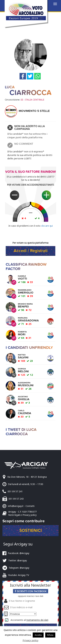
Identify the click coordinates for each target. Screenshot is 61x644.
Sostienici (31, 530)
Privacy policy (30, 640)
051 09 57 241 (15, 491)
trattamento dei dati (37, 620)
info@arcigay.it (16, 506)
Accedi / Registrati (31, 251)
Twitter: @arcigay (18, 560)
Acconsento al (29, 620)
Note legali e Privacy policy (22, 515)
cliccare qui (47, 226)
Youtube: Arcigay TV (18, 575)
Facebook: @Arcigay (19, 553)
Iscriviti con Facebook (31, 591)
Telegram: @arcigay (19, 568)
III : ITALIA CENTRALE (32, 100)
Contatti (30, 506)
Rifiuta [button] (50, 635)
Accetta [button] (38, 635)
